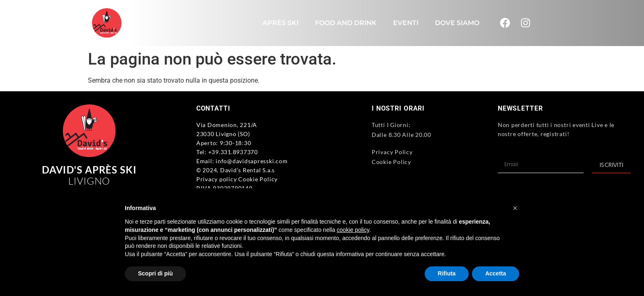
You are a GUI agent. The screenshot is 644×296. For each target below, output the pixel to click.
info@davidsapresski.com (252, 161)
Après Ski (281, 23)
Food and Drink (346, 23)
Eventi (406, 23)
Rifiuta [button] (447, 273)
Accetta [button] (496, 273)
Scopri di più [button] (155, 273)
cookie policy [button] (353, 230)
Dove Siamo (457, 23)
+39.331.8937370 (233, 152)
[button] (515, 208)
